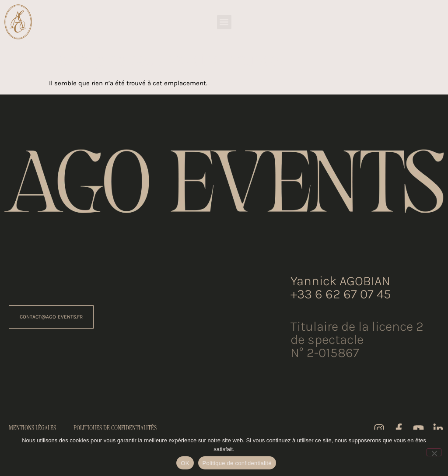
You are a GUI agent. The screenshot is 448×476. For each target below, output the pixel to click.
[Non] (434, 452)
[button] (224, 22)
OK (185, 463)
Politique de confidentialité (237, 463)
